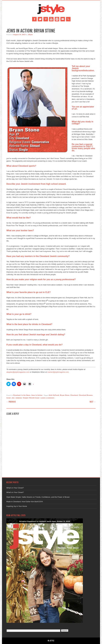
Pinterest (46, 19)
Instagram (57, 19)
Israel (8, 398)
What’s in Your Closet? (15, 488)
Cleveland (17, 395)
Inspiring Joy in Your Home (17, 506)
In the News (26, 395)
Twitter (40, 19)
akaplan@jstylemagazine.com (18, 372)
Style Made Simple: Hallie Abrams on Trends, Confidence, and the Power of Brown (38, 497)
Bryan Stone (65, 395)
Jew (13, 398)
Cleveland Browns (86, 395)
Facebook (34, 19)
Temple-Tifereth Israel (31, 398)
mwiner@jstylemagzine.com (58, 372)
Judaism (19, 398)
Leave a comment (47, 398)
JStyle (30, 35)
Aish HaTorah (54, 395)
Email (63, 19)
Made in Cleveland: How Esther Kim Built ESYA (25, 502)
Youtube (51, 19)
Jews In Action (37, 395)
